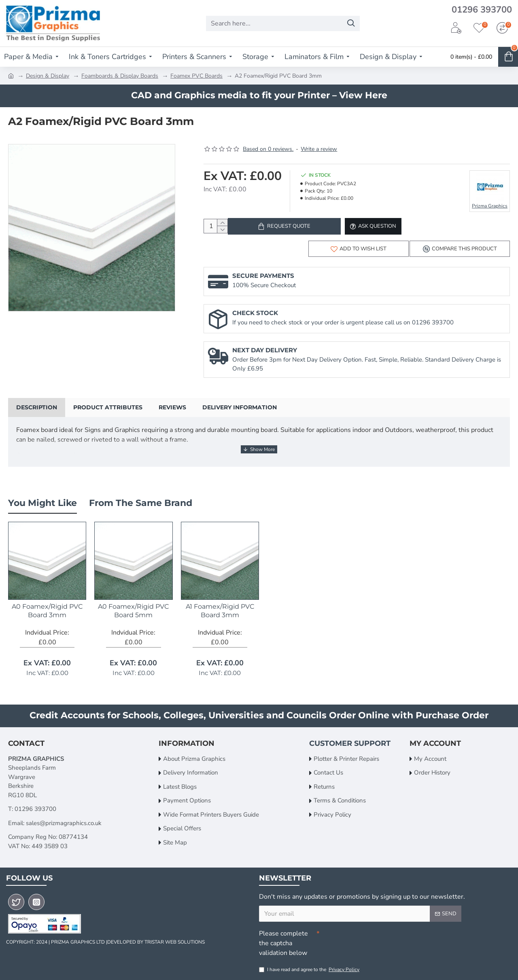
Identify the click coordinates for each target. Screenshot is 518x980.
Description (37, 413)
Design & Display (48, 76)
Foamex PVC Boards (196, 76)
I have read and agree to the (310, 969)
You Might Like (42, 501)
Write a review (319, 149)
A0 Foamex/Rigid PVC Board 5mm (133, 609)
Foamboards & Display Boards (120, 76)
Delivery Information (240, 413)
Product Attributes (108, 413)
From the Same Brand (141, 501)
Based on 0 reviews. (268, 149)
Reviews (172, 413)
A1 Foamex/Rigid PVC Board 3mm (220, 609)
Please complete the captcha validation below (283, 941)
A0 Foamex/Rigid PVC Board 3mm (47, 609)
